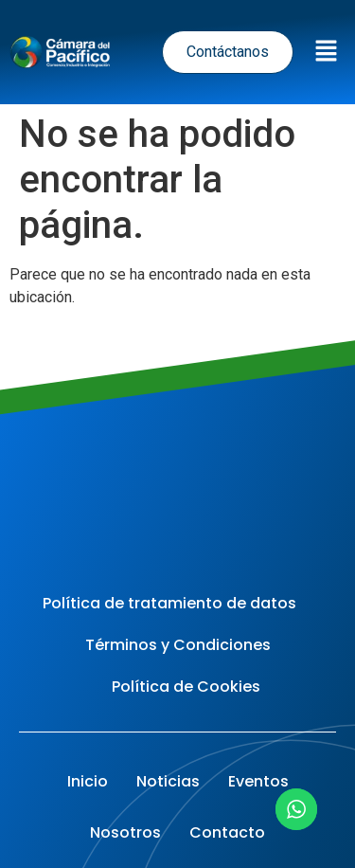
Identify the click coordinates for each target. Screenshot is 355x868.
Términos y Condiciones (178, 645)
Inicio (88, 781)
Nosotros (125, 832)
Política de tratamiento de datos (169, 603)
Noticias (168, 781)
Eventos (258, 781)
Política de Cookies (186, 687)
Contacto (227, 832)
